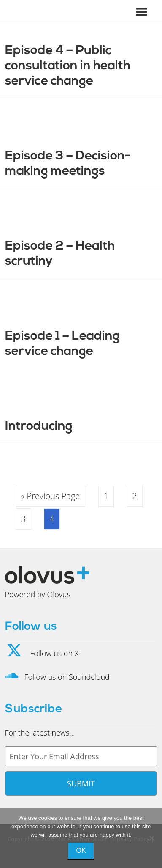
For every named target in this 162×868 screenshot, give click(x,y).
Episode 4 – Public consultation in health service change (68, 66)
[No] (151, 838)
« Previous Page (51, 496)
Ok (81, 850)
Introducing (39, 427)
